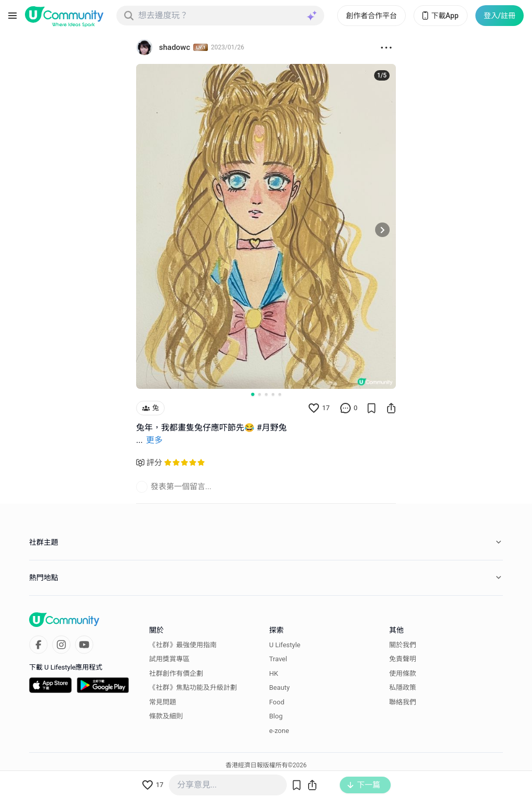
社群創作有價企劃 (176, 673)
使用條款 (403, 673)
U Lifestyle (285, 645)
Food (277, 702)
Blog (276, 716)
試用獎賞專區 (169, 659)
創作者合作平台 (371, 16)
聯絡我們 (403, 702)
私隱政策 (403, 687)
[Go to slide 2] (260, 394)
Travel (278, 659)
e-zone (279, 731)
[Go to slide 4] (273, 394)
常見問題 (163, 702)
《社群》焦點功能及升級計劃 (193, 687)
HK (274, 673)
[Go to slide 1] (252, 394)
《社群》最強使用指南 (183, 645)
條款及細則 (166, 716)
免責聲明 (403, 659)
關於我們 (403, 645)
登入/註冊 (500, 16)
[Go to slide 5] (280, 394)
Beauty (280, 687)
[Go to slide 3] (266, 394)
